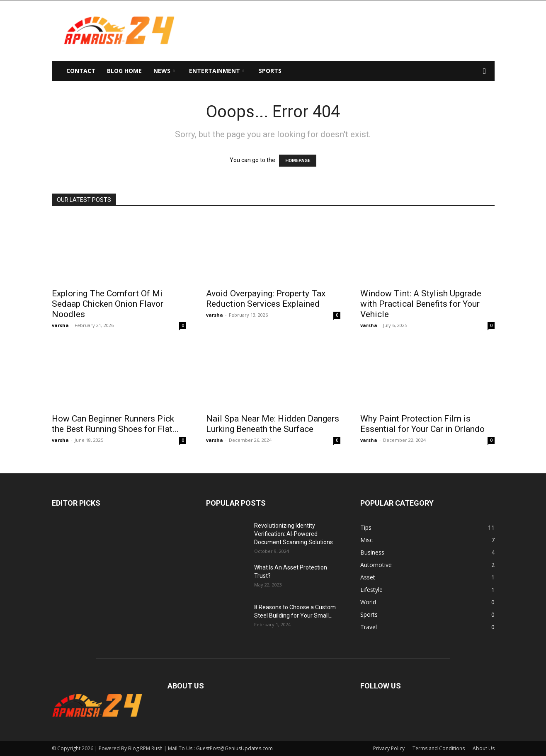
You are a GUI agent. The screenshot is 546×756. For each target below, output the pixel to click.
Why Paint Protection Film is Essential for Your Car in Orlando (422, 424)
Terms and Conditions (439, 748)
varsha (60, 325)
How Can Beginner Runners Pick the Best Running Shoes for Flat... (115, 424)
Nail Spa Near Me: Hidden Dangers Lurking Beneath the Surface (273, 424)
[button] (485, 71)
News (164, 71)
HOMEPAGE (298, 161)
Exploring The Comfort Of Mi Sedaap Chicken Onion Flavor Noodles (108, 304)
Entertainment (217, 71)
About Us (484, 748)
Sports (270, 71)
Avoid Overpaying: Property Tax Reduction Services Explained (266, 299)
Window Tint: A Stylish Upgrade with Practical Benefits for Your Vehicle (421, 304)
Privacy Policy (389, 748)
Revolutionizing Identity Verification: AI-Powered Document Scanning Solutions (294, 534)
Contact (81, 71)
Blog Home (124, 71)
